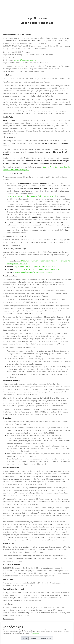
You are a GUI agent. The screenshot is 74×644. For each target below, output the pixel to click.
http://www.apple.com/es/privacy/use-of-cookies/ (30, 270)
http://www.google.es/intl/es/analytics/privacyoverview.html (29, 195)
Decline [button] (33, 638)
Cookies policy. (36, 634)
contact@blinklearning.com (24, 60)
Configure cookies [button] (46, 638)
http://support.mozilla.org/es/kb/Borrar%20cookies (32, 265)
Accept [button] (25, 638)
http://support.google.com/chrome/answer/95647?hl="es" (35, 268)
